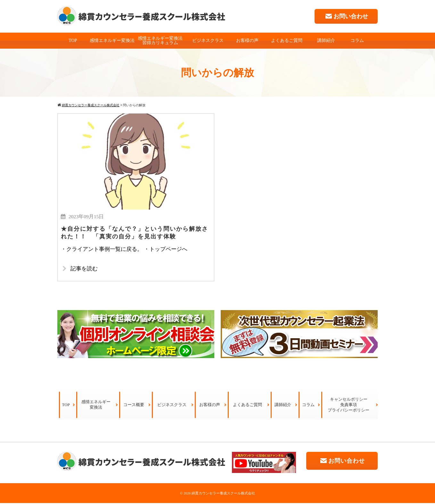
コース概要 (134, 406)
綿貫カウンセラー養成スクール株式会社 (223, 494)
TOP (73, 40)
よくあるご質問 (287, 40)
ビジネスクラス (208, 40)
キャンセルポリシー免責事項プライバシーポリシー (349, 406)
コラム (357, 40)
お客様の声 (247, 40)
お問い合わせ (346, 16)
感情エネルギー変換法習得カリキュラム (160, 40)
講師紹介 (326, 40)
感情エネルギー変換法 (112, 40)
